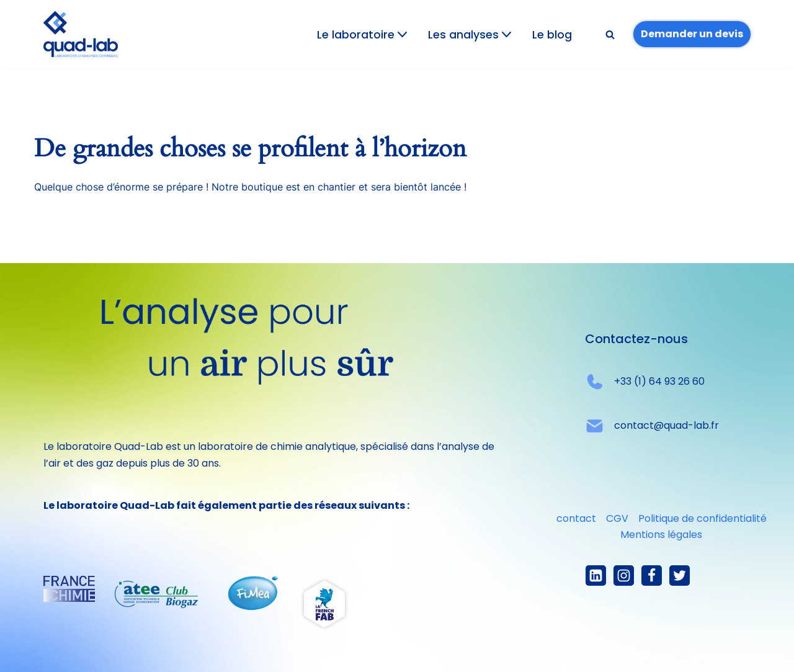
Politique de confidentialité (703, 518)
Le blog (552, 35)
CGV (617, 518)
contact (576, 518)
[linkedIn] (596, 576)
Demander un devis (692, 34)
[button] (402, 34)
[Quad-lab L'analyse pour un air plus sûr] (81, 34)
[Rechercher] (610, 34)
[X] (680, 576)
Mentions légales (661, 535)
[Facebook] (652, 576)
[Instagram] (624, 576)
